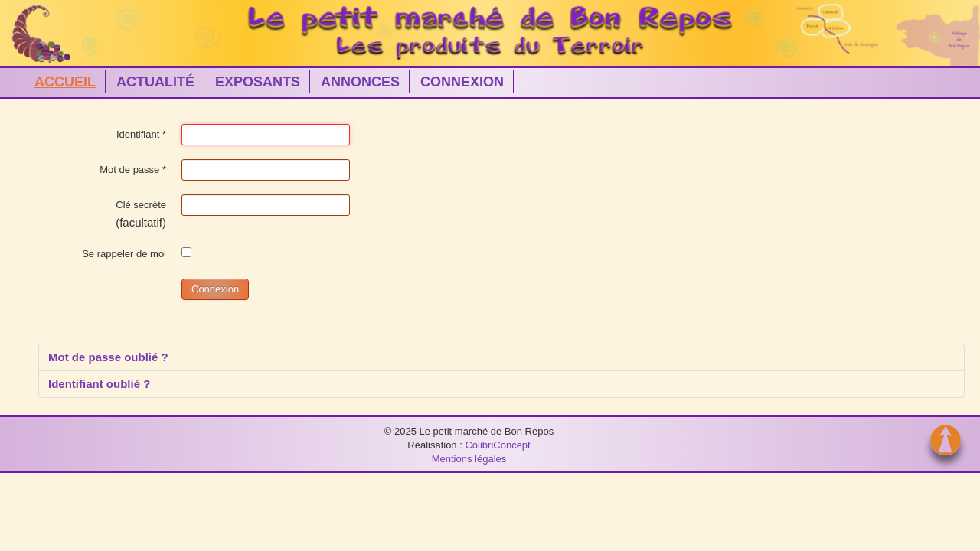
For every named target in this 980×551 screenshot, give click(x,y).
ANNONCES (360, 82)
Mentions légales (469, 459)
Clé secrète (141, 205)
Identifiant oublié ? (99, 384)
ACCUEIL (65, 82)
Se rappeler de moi (124, 254)
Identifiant (141, 134)
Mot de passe (133, 170)
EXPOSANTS (258, 82)
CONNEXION (462, 82)
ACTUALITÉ (155, 82)
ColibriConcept (497, 445)
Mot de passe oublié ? (108, 357)
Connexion (215, 289)
